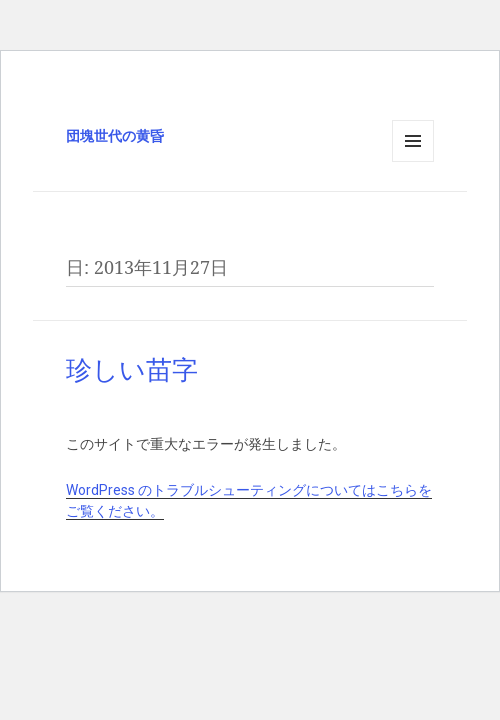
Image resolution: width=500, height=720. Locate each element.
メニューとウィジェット (413, 161)
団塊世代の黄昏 (115, 135)
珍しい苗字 (132, 370)
